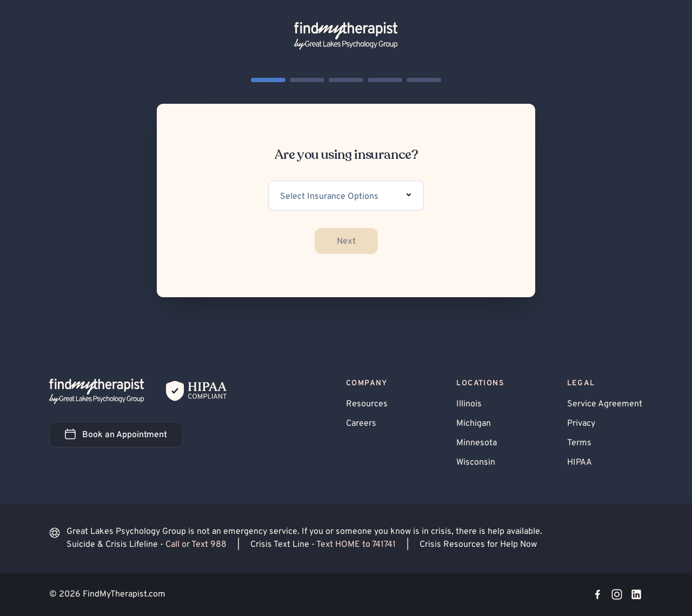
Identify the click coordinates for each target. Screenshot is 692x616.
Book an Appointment (124, 438)
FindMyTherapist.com (124, 594)
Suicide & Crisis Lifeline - (148, 545)
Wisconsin (476, 463)
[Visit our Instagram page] (617, 594)
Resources (367, 404)
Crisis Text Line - (324, 545)
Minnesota (477, 443)
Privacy (581, 424)
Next (346, 242)
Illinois (469, 404)
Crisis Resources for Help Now (478, 545)
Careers (361, 424)
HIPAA (580, 463)
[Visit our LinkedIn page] (636, 594)
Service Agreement (605, 404)
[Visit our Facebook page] (597, 594)
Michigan (474, 424)
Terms (579, 443)
